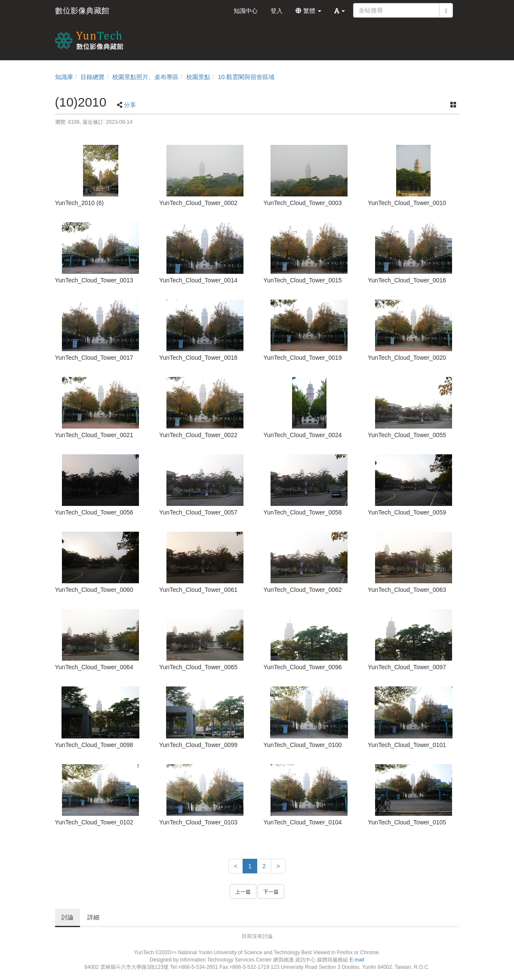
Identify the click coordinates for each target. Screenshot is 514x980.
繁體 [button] (308, 11)
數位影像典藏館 (82, 11)
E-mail (357, 960)
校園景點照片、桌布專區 (145, 77)
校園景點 (198, 77)
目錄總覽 (92, 77)
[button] (340, 11)
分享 (130, 105)
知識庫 (64, 77)
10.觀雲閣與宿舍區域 (246, 77)
